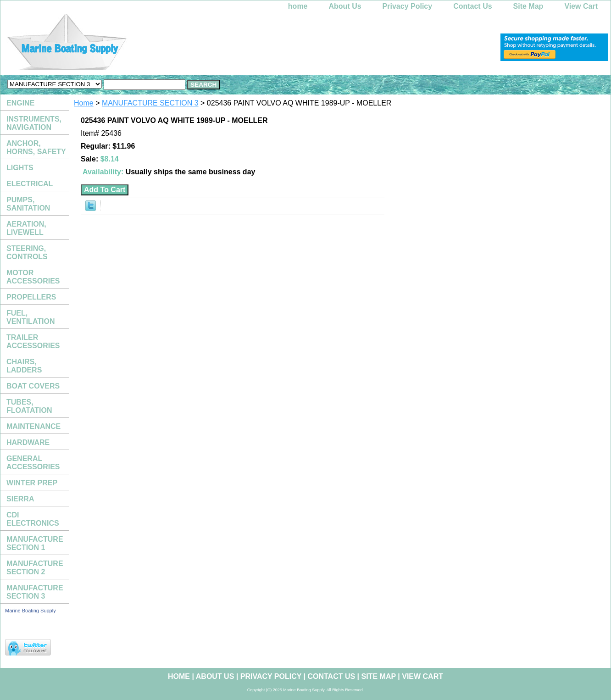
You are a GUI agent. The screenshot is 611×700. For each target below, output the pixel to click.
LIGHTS (20, 168)
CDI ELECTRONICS (33, 519)
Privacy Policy (408, 6)
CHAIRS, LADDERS (24, 366)
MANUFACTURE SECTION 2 (35, 568)
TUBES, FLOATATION (29, 406)
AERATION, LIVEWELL (26, 228)
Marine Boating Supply (31, 611)
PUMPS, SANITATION (28, 204)
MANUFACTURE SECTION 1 (35, 543)
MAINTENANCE (33, 426)
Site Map (528, 6)
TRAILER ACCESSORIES (33, 342)
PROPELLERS (31, 297)
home (298, 6)
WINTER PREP (32, 483)
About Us (345, 6)
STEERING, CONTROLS (27, 253)
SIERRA (20, 499)
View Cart (581, 6)
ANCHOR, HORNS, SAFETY (36, 147)
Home (84, 103)
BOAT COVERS (33, 386)
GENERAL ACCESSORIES (33, 463)
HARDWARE (28, 442)
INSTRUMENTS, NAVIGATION (34, 123)
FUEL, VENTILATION (31, 317)
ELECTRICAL (30, 184)
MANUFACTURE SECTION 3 (150, 103)
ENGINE (20, 103)
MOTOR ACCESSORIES (33, 277)
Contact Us (472, 6)
